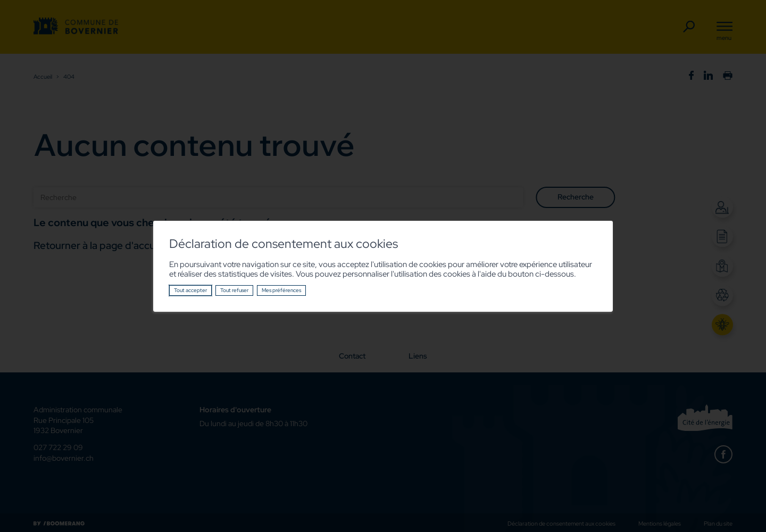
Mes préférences (281, 290)
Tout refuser (234, 290)
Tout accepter (190, 290)
